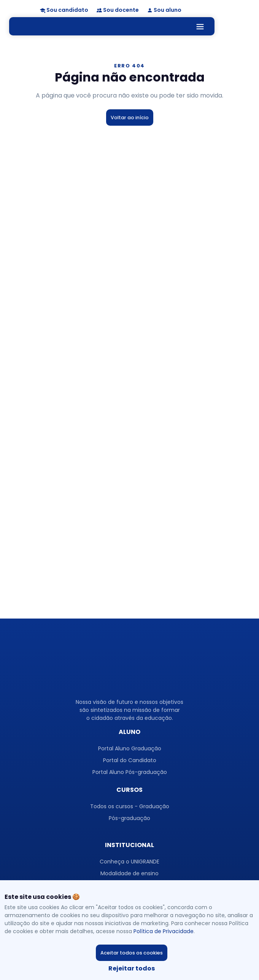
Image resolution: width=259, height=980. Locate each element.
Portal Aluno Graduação (130, 748)
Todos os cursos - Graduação (130, 806)
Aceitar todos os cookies (132, 953)
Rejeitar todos (132, 968)
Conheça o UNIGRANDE (129, 862)
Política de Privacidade (164, 931)
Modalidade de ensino (129, 873)
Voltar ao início (130, 118)
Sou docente (121, 10)
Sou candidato (67, 10)
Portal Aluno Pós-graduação (130, 772)
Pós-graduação (129, 818)
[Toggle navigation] (202, 26)
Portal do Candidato (130, 760)
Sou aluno (168, 10)
